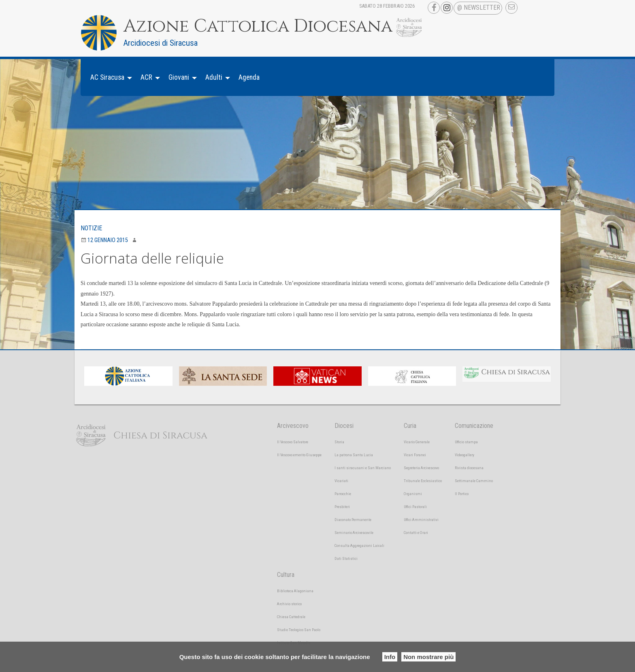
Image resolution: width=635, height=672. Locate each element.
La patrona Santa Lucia (354, 455)
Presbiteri (342, 507)
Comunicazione (474, 426)
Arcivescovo (293, 426)
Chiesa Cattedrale (291, 617)
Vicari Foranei (415, 455)
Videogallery (465, 455)
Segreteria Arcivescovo (421, 468)
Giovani (179, 77)
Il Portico (462, 494)
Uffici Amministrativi (421, 520)
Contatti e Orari (416, 533)
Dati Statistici (346, 558)
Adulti (214, 77)
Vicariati (341, 481)
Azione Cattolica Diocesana (258, 26)
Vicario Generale (417, 442)
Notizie (91, 228)
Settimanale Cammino (474, 481)
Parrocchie (343, 494)
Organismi (413, 494)
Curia (410, 426)
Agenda (249, 77)
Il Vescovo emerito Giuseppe (299, 455)
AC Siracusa (107, 77)
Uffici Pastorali (415, 507)
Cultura (286, 575)
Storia (339, 442)
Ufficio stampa (466, 442)
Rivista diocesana (469, 468)
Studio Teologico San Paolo (299, 630)
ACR (146, 77)
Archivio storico (289, 604)
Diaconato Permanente (353, 520)
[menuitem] (109, 78)
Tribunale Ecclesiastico (423, 481)
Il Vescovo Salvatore (293, 442)
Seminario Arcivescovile (354, 533)
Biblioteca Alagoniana (295, 591)
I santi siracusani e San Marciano (363, 468)
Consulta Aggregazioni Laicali (359, 545)
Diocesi (344, 426)
